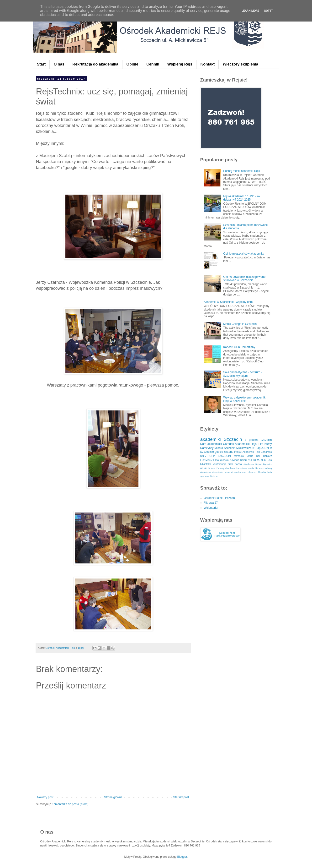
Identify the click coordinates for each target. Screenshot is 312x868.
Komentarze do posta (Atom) (70, 804)
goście (219, 452)
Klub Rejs (266, 460)
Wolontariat (211, 508)
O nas (59, 64)
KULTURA (254, 460)
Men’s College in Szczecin (240, 324)
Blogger (182, 857)
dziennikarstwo (239, 472)
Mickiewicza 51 (246, 448)
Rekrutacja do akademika (95, 64)
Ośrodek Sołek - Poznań (219, 498)
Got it (268, 11)
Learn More (250, 11)
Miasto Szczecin (225, 448)
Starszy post (181, 797)
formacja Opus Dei (247, 456)
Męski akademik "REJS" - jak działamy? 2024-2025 (242, 198)
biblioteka (206, 464)
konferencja (219, 464)
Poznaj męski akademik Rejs (241, 171)
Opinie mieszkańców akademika (244, 254)
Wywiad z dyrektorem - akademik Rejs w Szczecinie (244, 399)
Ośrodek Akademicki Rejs (240, 444)
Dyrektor (267, 464)
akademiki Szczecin (221, 439)
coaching (267, 468)
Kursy (268, 444)
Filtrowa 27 (211, 503)
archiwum (242, 468)
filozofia (262, 472)
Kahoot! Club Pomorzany (239, 347)
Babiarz (267, 456)
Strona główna (113, 797)
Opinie (132, 64)
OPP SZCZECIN (220, 456)
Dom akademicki (211, 444)
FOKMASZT (207, 460)
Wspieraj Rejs (180, 64)
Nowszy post (45, 797)
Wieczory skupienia (240, 64)
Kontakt (208, 64)
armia (251, 468)
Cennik (153, 64)
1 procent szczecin (258, 440)
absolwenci (231, 468)
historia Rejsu (233, 452)
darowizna (206, 472)
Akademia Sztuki (253, 464)
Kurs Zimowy (217, 468)
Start (41, 64)
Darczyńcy (207, 448)
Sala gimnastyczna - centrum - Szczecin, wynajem (243, 374)
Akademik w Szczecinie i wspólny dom (228, 302)
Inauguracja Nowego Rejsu (231, 460)
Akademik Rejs (251, 452)
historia (214, 476)
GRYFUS (205, 468)
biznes (258, 468)
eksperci (252, 472)
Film (261, 444)
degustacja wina (221, 472)
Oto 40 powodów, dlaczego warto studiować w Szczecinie (244, 278)
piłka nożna (235, 464)
